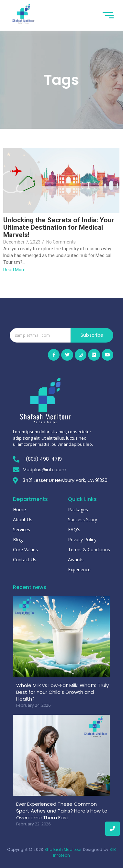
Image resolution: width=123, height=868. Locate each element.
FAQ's (74, 529)
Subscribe (92, 335)
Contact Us (25, 559)
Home (19, 509)
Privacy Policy (82, 539)
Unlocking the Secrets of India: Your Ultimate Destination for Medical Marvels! (59, 228)
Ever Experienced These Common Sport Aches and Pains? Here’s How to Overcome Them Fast (62, 811)
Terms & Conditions (89, 549)
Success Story (83, 519)
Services (22, 529)
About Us (23, 519)
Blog (18, 539)
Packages (78, 509)
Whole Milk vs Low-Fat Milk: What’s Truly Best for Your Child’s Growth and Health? (62, 692)
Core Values (25, 549)
